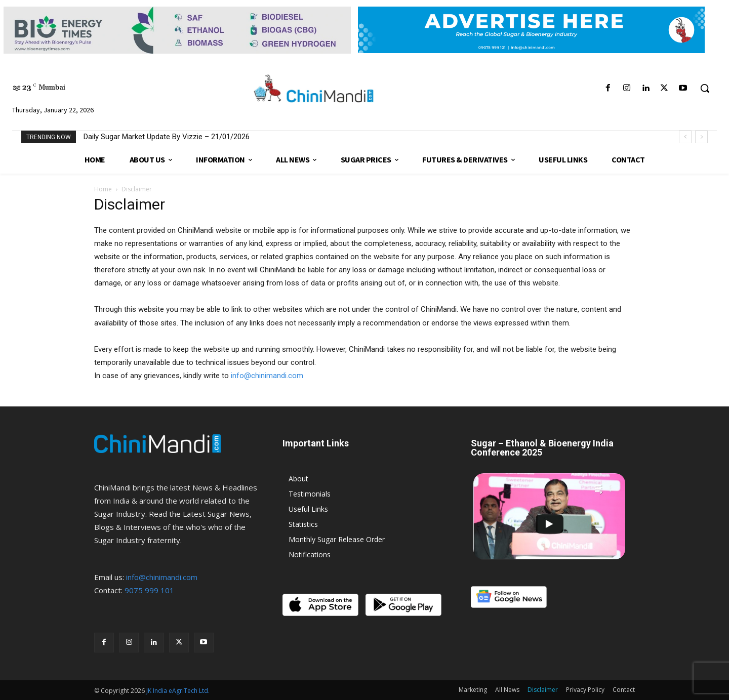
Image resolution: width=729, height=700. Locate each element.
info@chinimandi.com (267, 376)
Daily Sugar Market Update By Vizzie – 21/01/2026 (167, 137)
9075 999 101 (149, 590)
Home (103, 189)
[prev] (685, 137)
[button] (705, 88)
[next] (701, 137)
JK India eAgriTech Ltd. (178, 691)
